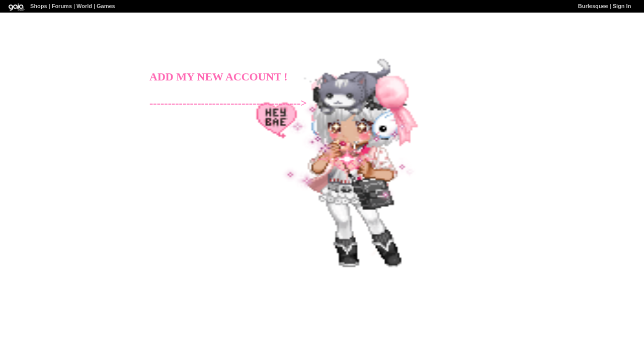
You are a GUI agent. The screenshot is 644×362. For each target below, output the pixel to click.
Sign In (622, 6)
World (84, 6)
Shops (39, 6)
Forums (62, 6)
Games (106, 6)
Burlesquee (593, 6)
